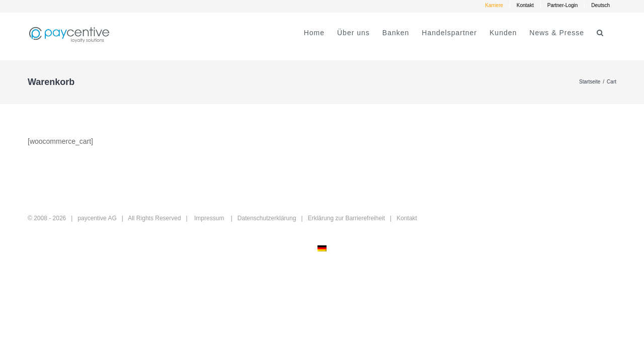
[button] (613, 33)
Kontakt (407, 218)
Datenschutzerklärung (267, 218)
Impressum (209, 218)
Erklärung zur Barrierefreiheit (346, 218)
